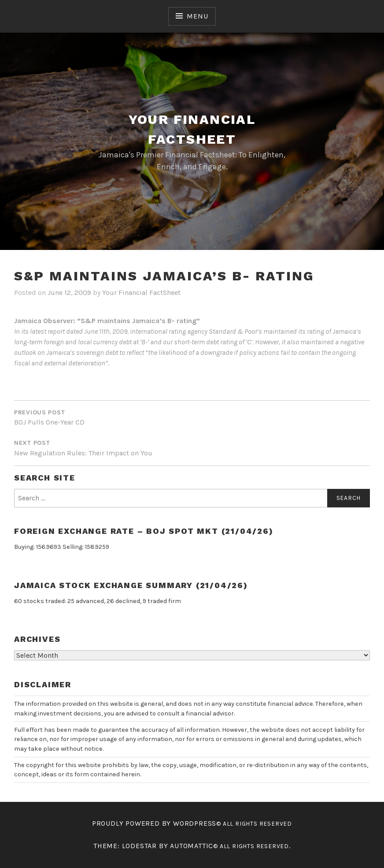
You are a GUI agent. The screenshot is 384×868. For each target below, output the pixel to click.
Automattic (192, 846)
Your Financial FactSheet (141, 292)
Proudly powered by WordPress (154, 823)
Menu (197, 16)
